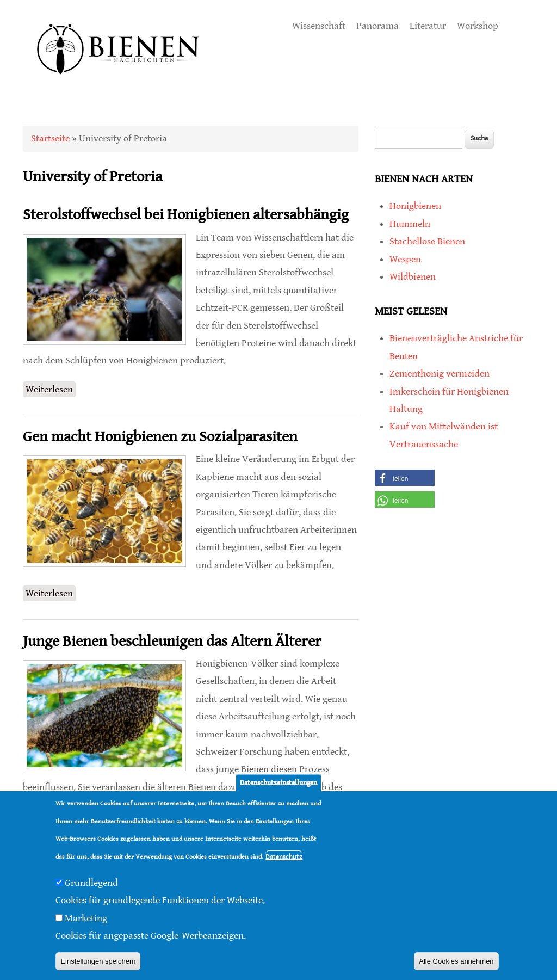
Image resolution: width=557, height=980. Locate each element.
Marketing (86, 920)
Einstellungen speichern (98, 963)
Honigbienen (415, 206)
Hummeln (410, 224)
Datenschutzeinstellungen (278, 784)
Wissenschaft (319, 26)
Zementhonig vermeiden (440, 374)
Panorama (377, 26)
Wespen (405, 259)
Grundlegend (91, 885)
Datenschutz (284, 858)
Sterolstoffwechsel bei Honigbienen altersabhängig (186, 215)
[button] (405, 478)
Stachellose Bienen (427, 241)
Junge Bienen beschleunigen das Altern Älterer (172, 642)
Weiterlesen (51, 388)
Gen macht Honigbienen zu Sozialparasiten (160, 437)
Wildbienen (413, 277)
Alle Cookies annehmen (456, 963)
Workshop (478, 26)
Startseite (50, 138)
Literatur (428, 26)
